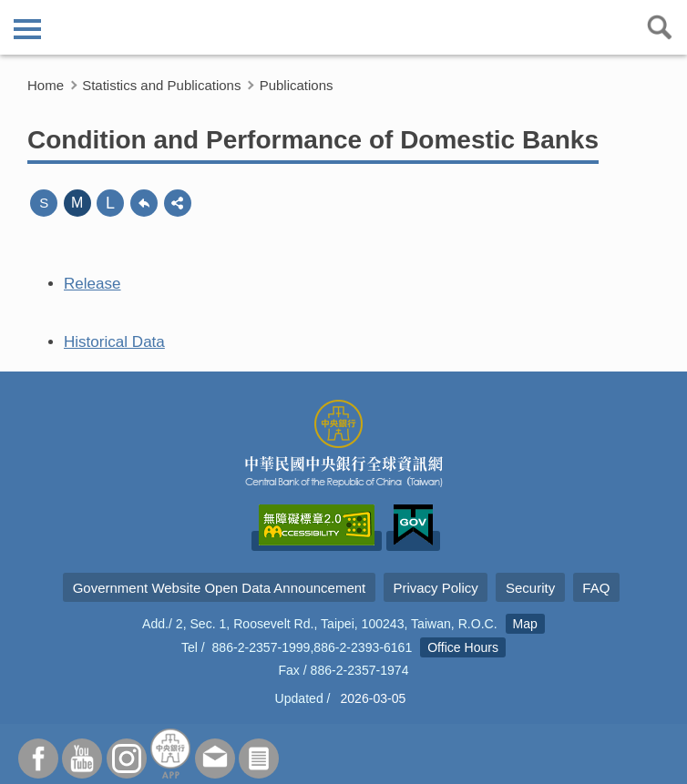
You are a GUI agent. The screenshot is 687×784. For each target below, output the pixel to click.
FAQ (596, 588)
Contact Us (215, 759)
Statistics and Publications (161, 85)
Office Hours (463, 647)
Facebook (38, 759)
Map (525, 624)
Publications (297, 85)
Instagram (127, 759)
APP (170, 753)
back (144, 203)
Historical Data (114, 342)
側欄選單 (27, 29)
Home (46, 85)
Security (530, 588)
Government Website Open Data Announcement (220, 588)
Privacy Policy (435, 588)
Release (92, 284)
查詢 (660, 27)
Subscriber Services (259, 759)
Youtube (82, 759)
